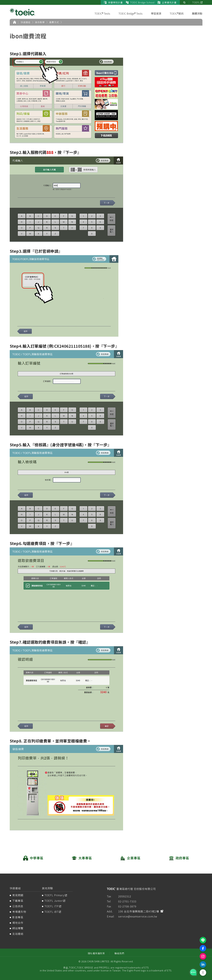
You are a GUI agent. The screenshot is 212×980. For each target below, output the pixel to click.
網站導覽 (18, 928)
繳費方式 (54, 22)
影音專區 (18, 917)
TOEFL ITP (52, 906)
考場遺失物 (19, 912)
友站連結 (18, 934)
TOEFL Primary (54, 895)
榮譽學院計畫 (113, 2)
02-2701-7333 (127, 901)
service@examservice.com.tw (138, 916)
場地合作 (18, 923)
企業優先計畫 (167, 2)
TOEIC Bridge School (140, 2)
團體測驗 (197, 13)
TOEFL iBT (51, 912)
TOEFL (196, 2)
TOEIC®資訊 (177, 13)
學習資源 (156, 13)
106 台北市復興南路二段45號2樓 (139, 911)
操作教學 (40, 22)
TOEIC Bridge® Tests (131, 13)
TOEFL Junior (54, 901)
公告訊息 (18, 906)
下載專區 (18, 901)
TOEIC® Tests (102, 13)
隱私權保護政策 (96, 953)
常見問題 (18, 895)
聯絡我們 (119, 953)
